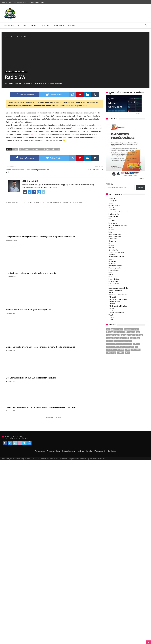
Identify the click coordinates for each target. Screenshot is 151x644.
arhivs (15, 37)
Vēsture (111, 325)
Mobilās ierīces (114, 278)
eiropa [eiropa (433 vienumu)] (121, 340)
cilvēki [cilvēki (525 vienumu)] (136, 337)
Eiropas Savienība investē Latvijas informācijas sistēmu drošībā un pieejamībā (21, 433)
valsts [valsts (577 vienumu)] (128, 358)
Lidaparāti (112, 271)
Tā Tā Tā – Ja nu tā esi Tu (80, 176)
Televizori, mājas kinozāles (118, 314)
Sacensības (112, 294)
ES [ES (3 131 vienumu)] (126, 340)
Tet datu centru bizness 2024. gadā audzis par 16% (85, 397)
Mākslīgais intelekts (115, 273)
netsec (111, 282)
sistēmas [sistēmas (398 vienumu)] (110, 355)
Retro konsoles (114, 291)
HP (110, 251)
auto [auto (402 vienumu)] (121, 337)
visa (58, 157)
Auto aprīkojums (114, 213)
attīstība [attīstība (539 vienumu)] (114, 337)
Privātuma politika (53, 635)
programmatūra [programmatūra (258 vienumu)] (112, 352)
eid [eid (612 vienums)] (116, 340)
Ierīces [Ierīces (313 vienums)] (116, 343)
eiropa (15, 157)
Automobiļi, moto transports (118, 220)
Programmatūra (114, 289)
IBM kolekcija (113, 258)
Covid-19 (112, 229)
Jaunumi (111, 267)
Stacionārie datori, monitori (118, 303)
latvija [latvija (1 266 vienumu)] (120, 346)
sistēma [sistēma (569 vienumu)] (136, 352)
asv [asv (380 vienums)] (108, 337)
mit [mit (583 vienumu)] (132, 346)
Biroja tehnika (113, 224)
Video (111, 327)
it (41, 157)
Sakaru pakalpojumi (115, 298)
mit (44, 157)
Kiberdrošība (112, 635)
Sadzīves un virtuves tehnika (118, 296)
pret (49, 157)
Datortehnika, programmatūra (119, 233)
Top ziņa (111, 316)
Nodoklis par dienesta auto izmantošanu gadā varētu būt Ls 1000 (28, 177)
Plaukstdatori (113, 285)
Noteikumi (80, 635)
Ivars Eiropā (35, 142)
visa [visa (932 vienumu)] (108, 360)
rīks (54, 157)
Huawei (111, 253)
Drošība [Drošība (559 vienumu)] (110, 340)
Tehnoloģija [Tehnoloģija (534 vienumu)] (119, 355)
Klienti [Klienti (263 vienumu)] (140, 343)
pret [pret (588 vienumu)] (130, 349)
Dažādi (111, 235)
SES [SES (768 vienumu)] (130, 352)
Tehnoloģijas (21, 80)
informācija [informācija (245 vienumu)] (124, 343)
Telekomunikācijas (115, 309)
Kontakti (89, 635)
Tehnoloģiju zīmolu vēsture (118, 307)
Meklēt (140, 195)
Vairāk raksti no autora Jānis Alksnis (44, 210)
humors (111, 255)
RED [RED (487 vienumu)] (121, 352)
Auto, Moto (113, 215)
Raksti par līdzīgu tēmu (16, 210)
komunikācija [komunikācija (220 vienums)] (111, 346)
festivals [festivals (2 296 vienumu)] (132, 340)
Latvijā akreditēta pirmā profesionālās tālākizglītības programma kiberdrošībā (18, 242)
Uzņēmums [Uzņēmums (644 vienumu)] (120, 358)
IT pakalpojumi (100, 635)
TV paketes (113, 318)
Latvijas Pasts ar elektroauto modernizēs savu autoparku (52, 240)
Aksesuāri (112, 206)
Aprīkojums (113, 208)
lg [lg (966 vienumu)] (125, 346)
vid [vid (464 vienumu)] (133, 358)
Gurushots (112, 249)
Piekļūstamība (40, 635)
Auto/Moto (112, 217)
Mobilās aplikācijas (115, 276)
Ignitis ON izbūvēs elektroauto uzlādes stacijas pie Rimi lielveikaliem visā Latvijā (85, 589)
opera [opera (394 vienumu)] (117, 349)
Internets (112, 262)
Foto (110, 240)
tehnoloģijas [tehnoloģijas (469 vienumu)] (129, 355)
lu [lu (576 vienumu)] (128, 346)
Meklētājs (110, 192)
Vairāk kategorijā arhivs (74, 210)
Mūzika (111, 280)
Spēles (111, 300)
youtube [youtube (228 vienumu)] (121, 360)
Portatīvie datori (114, 287)
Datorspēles (113, 231)
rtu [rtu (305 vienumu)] (126, 352)
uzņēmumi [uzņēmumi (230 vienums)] (110, 358)
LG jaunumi (112, 269)
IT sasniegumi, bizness (116, 264)
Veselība (111, 323)
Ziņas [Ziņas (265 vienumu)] (127, 360)
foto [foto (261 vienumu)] (138, 340)
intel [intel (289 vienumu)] (131, 343)
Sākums (8, 37)
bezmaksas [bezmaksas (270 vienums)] (128, 337)
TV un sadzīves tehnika (116, 320)
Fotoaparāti (113, 247)
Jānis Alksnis (15, 91)
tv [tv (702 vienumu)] (136, 355)
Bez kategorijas (114, 222)
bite (110, 226)
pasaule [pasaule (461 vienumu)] (123, 349)
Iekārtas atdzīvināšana (116, 260)
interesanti (34, 157)
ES (20, 157)
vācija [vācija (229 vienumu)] (114, 360)
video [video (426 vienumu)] (138, 358)
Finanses (111, 238)
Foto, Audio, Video (115, 242)
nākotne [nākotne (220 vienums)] (110, 349)
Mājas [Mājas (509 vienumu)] (137, 346)
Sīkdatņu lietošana (68, 635)
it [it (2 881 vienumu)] (135, 343)
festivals (26, 157)
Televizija (112, 312)
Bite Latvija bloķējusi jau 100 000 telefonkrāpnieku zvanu (54, 588)
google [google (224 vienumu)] (109, 343)
